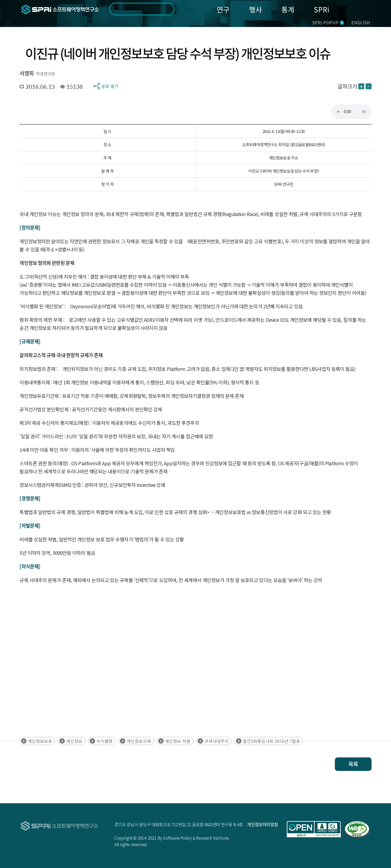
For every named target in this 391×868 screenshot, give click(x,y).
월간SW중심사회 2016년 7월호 (271, 741)
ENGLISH (361, 22)
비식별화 (105, 741)
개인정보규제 (139, 741)
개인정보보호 (40, 741)
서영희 (26, 73)
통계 (288, 9)
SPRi (321, 9)
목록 (353, 764)
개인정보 (74, 741)
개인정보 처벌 (178, 741)
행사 (255, 9)
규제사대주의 (217, 741)
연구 (223, 9)
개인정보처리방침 (262, 824)
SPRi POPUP (328, 22)
